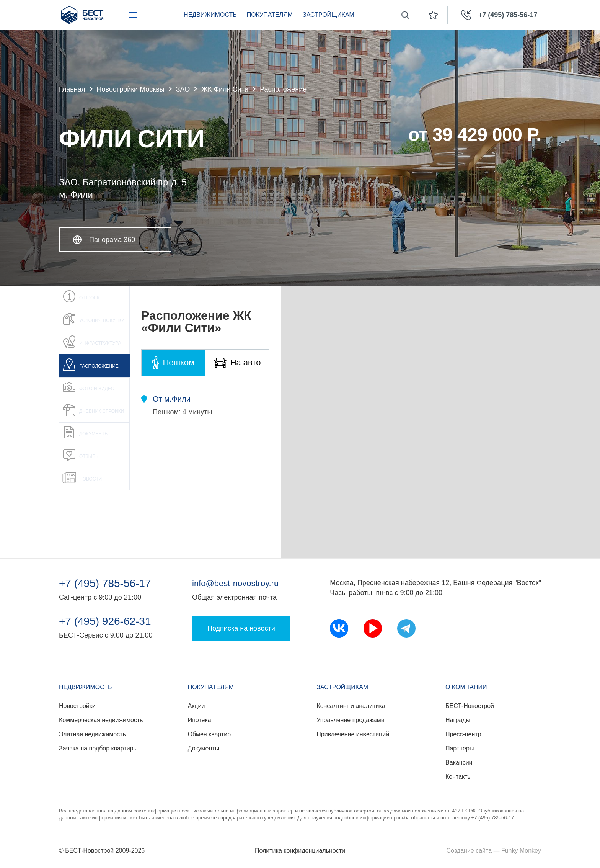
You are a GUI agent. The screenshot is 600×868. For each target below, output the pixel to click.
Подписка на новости (241, 628)
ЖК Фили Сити (225, 89)
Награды (458, 720)
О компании (466, 687)
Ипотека (200, 720)
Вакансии (459, 763)
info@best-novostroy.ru (235, 583)
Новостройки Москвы (131, 89)
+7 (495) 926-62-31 (105, 621)
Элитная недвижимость (92, 734)
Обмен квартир (209, 734)
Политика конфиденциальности (300, 851)
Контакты (459, 777)
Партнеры (460, 748)
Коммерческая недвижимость (101, 720)
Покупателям (270, 15)
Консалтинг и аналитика (351, 706)
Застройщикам (329, 15)
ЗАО (183, 89)
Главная (72, 89)
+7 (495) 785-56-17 (105, 584)
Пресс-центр (463, 734)
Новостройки (77, 706)
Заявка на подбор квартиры (98, 748)
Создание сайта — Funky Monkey (494, 851)
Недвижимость (210, 15)
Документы (204, 748)
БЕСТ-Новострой (470, 706)
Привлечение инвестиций (353, 734)
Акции (196, 706)
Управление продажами (350, 720)
